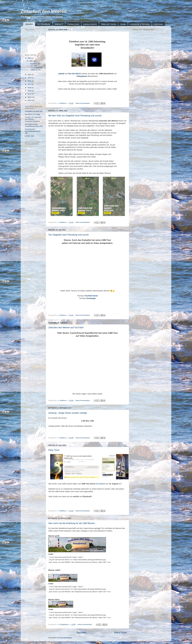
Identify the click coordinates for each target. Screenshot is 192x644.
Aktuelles (29, 24)
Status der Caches (109, 24)
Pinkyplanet (82, 76)
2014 (30, 94)
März (32, 61)
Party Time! (54, 450)
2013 (30, 97)
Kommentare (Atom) (65, 638)
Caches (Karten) (90, 24)
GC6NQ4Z (101, 484)
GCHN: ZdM (30, 136)
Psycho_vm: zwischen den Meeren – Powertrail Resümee (33, 119)
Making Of (59, 24)
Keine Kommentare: (83, 103)
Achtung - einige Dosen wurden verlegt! (68, 413)
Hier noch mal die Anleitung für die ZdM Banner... (72, 523)
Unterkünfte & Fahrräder (140, 24)
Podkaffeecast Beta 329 (34, 111)
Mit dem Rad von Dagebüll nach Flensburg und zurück (75, 116)
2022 (30, 78)
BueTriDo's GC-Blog (32, 114)
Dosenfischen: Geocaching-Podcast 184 (33, 131)
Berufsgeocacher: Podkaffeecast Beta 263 (34, 125)
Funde (123, 24)
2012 (30, 100)
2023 (30, 75)
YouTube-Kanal (91, 296)
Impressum (158, 24)
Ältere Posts (120, 633)
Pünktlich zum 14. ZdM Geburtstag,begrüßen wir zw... (36, 67)
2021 (30, 81)
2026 (30, 58)
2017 (30, 84)
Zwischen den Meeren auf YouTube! (66, 328)
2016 (30, 88)
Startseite (81, 633)
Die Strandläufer (44, 24)
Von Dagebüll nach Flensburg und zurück (69, 235)
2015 (30, 91)
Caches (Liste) (73, 24)
